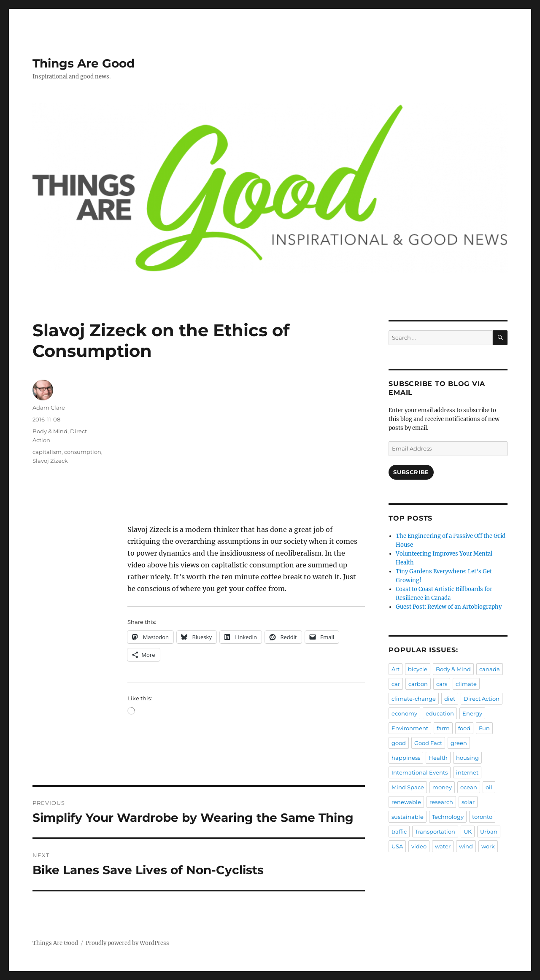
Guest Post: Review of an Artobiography (449, 607)
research (441, 802)
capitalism (47, 452)
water (443, 846)
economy (404, 713)
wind (466, 846)
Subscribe (411, 472)
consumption (83, 452)
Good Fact (428, 743)
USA (397, 846)
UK (468, 832)
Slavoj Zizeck (50, 461)
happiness (406, 758)
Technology (448, 817)
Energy (472, 713)
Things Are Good (84, 63)
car (396, 684)
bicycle (418, 669)
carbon (418, 684)
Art (396, 669)
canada (490, 669)
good (399, 743)
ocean (469, 787)
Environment (410, 728)
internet (467, 772)
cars (442, 684)
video (419, 846)
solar (468, 802)
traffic (399, 832)
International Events (420, 772)
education (440, 713)
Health (438, 758)
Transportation (435, 832)
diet (450, 699)
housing (467, 758)
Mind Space (408, 787)
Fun (484, 728)
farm (443, 728)
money (442, 787)
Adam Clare (49, 408)
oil (489, 787)
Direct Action (482, 699)
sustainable (408, 817)
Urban (489, 832)
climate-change (414, 699)
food (464, 728)
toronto (482, 817)
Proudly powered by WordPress (127, 943)
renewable (406, 802)
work (488, 846)
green (459, 743)
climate (466, 684)
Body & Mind (50, 431)
